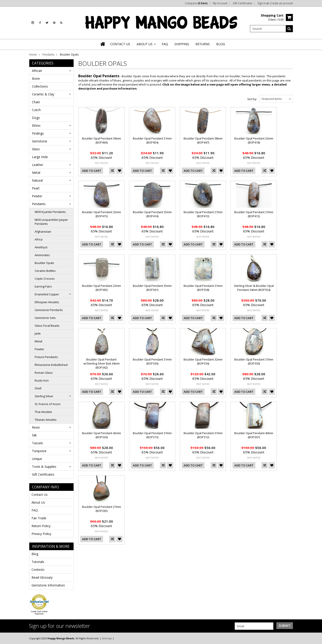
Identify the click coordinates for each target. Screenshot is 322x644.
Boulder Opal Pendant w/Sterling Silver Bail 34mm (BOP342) (102, 363)
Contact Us (40, 495)
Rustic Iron (42, 380)
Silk (34, 435)
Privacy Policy (41, 534)
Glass (36, 149)
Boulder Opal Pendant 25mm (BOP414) (152, 214)
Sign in (262, 3)
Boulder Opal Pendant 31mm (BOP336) (152, 361)
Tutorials (38, 562)
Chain (36, 102)
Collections (40, 86)
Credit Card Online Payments (39, 613)
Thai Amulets (43, 412)
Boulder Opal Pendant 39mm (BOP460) (102, 140)
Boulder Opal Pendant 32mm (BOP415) (102, 214)
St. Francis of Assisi (48, 404)
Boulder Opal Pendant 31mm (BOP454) (152, 140)
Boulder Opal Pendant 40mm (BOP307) (254, 435)
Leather (38, 165)
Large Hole (40, 157)
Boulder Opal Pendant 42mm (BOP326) (102, 435)
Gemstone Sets (45, 318)
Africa (39, 239)
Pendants (48, 55)
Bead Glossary (42, 577)
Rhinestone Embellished (51, 365)
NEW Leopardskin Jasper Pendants (51, 222)
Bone (36, 78)
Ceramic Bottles (45, 271)
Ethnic (36, 126)
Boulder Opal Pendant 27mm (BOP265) (102, 509)
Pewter (37, 196)
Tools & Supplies (44, 467)
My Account (220, 3)
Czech (36, 110)
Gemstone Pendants (49, 310)
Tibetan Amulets (46, 420)
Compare (196, 3)
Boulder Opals (44, 263)
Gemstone (40, 141)
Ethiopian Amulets (47, 302)
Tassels (37, 443)
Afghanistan (43, 232)
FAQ (35, 510)
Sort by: (252, 99)
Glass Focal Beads (47, 326)
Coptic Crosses (45, 279)
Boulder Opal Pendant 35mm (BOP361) (152, 288)
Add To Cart (92, 171)
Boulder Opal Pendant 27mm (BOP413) (203, 214)
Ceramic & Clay (43, 94)
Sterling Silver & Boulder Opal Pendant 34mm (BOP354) (254, 288)
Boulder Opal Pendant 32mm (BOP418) (254, 140)
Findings (38, 133)
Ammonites (42, 255)
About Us (38, 502)
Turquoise (39, 451)
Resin (36, 427)
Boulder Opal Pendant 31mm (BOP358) (203, 288)
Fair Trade (39, 518)
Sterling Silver (44, 396)
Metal (36, 173)
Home (33, 55)
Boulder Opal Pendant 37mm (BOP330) (254, 361)
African (37, 71)
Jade (38, 333)
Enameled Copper (47, 294)
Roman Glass (44, 373)
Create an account (281, 3)
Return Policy (41, 526)
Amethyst (41, 247)
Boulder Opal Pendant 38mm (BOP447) (203, 140)
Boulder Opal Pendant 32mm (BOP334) (203, 361)
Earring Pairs (43, 286)
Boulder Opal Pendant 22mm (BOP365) (102, 288)
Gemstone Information (48, 585)
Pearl (36, 188)
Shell (38, 388)
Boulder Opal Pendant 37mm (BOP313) (152, 435)
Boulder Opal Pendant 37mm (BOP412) (254, 214)
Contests (38, 570)
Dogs (36, 118)
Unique (37, 459)
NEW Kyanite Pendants (50, 212)
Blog (35, 554)
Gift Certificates (243, 3)
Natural (37, 180)
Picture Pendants (46, 357)
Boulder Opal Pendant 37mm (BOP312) (203, 435)
